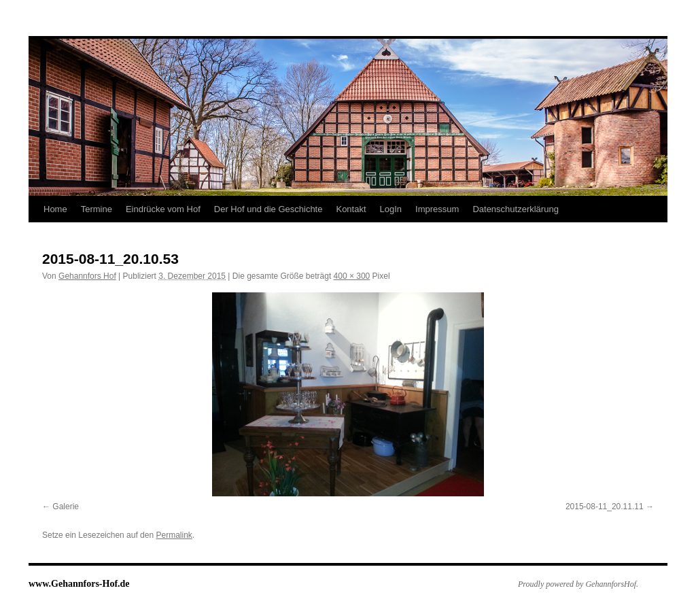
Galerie (66, 507)
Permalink (174, 535)
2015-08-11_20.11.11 (605, 507)
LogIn (391, 209)
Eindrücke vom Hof (163, 209)
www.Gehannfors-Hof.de (79, 584)
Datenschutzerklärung (515, 209)
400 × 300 (352, 276)
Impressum (437, 209)
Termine (97, 209)
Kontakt (351, 209)
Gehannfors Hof (87, 276)
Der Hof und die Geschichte (268, 209)
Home (55, 209)
